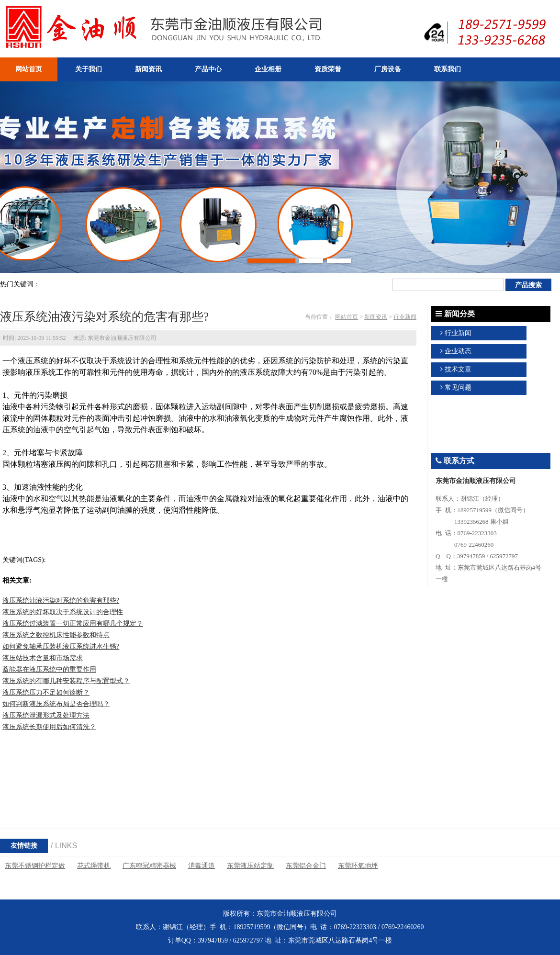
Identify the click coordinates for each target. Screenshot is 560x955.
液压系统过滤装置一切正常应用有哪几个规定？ (73, 624)
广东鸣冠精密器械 (149, 866)
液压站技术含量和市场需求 (43, 658)
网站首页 (347, 317)
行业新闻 (405, 317)
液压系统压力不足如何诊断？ (46, 692)
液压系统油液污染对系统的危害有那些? (61, 601)
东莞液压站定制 (250, 866)
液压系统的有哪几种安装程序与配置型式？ (66, 681)
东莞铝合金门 (306, 866)
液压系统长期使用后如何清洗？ (49, 727)
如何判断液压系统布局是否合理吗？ (56, 704)
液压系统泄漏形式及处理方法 (46, 715)
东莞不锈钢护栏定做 (35, 866)
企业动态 (458, 351)
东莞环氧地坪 (358, 866)
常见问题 (458, 388)
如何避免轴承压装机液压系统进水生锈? (61, 646)
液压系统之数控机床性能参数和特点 (56, 635)
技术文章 (458, 369)
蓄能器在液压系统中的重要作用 (49, 669)
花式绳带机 (94, 866)
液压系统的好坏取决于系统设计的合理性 (63, 612)
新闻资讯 (376, 317)
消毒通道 (202, 866)
